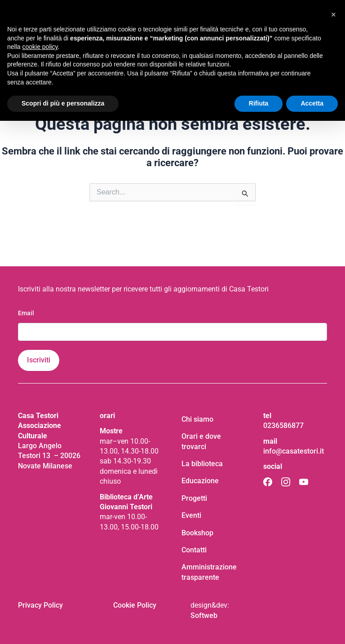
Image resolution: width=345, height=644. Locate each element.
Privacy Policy (40, 605)
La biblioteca (202, 464)
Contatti (194, 550)
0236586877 (283, 426)
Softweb (204, 615)
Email (26, 313)
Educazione (200, 481)
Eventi (191, 515)
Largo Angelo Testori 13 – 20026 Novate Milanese (49, 456)
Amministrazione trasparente (209, 572)
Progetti (194, 498)
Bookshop (197, 533)
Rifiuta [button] (259, 103)
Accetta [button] (312, 103)
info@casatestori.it (294, 451)
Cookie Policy (135, 605)
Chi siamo (197, 419)
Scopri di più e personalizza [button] (63, 103)
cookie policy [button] (40, 47)
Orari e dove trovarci (201, 441)
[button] (333, 14)
